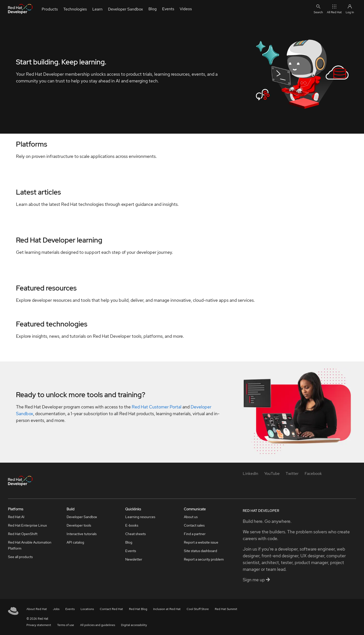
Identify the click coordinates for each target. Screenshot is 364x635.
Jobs (56, 609)
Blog (129, 542)
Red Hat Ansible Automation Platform (30, 545)
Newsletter (134, 559)
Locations (87, 609)
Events (131, 551)
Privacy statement (39, 625)
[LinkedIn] (250, 474)
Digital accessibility (134, 625)
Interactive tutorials (82, 534)
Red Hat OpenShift (23, 534)
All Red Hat (334, 9)
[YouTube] (272, 474)
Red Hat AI (16, 517)
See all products (20, 557)
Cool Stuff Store (198, 609)
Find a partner (195, 534)
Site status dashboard (200, 551)
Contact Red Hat (111, 609)
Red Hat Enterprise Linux (27, 525)
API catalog (75, 542)
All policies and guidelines (98, 625)
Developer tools (79, 525)
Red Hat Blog (138, 609)
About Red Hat (37, 609)
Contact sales (194, 525)
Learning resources (140, 517)
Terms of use (66, 625)
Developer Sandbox (82, 517)
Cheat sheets (135, 534)
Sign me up (256, 580)
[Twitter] (292, 474)
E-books (132, 525)
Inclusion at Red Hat (167, 609)
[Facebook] (313, 474)
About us (191, 517)
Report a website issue (201, 542)
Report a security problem (204, 559)
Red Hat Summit (226, 609)
